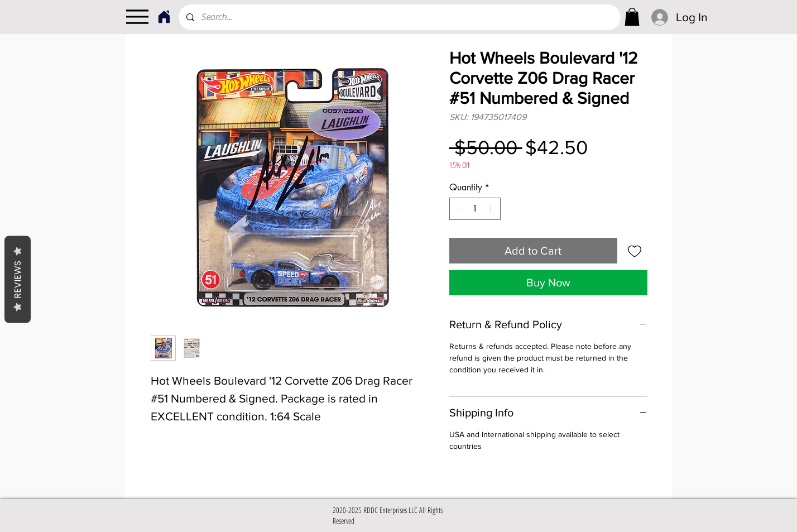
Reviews (18, 279)
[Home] (164, 17)
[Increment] (491, 209)
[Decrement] (459, 209)
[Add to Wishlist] (635, 251)
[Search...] (399, 17)
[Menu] (137, 17)
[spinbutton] (475, 209)
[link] (632, 17)
